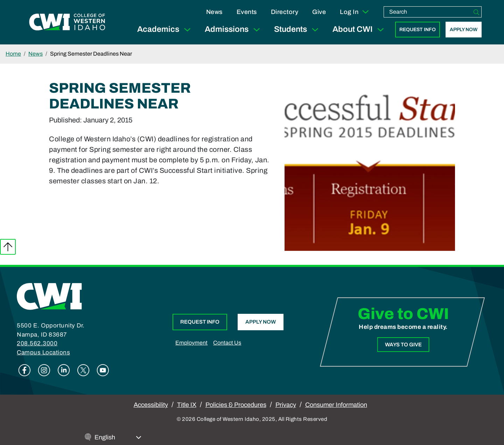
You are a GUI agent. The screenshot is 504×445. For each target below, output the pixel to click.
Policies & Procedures (236, 405)
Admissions (234, 30)
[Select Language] (118, 437)
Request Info (418, 30)
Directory (285, 12)
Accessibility (151, 405)
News (214, 12)
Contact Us (227, 343)
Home (13, 54)
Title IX (187, 405)
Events (247, 12)
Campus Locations (43, 352)
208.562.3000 (37, 343)
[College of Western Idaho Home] (67, 22)
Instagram (44, 370)
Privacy (286, 405)
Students (298, 30)
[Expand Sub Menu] (187, 30)
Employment (191, 343)
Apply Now (464, 30)
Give (319, 12)
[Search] (476, 12)
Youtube (103, 370)
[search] (428, 12)
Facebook (24, 370)
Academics (165, 30)
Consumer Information (336, 405)
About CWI (360, 30)
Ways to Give (403, 344)
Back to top (8, 247)
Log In (355, 12)
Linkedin (64, 370)
